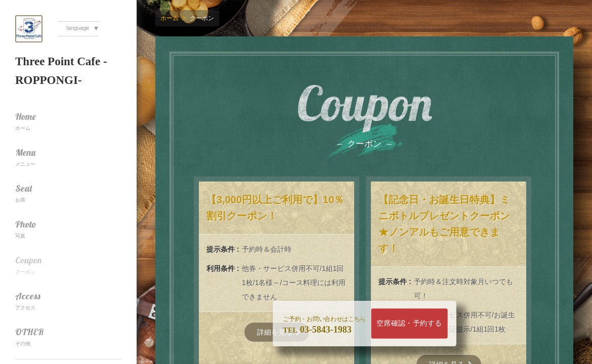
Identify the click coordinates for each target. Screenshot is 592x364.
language (78, 28)
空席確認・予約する (409, 323)
